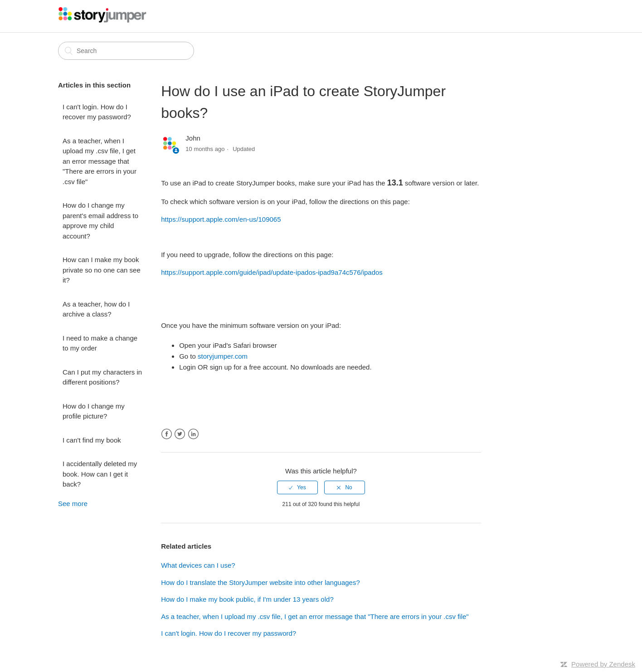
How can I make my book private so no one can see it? (102, 270)
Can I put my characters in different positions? (102, 377)
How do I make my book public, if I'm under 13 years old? (247, 599)
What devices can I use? (198, 565)
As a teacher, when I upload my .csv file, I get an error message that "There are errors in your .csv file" (100, 161)
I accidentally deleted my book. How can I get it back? (100, 474)
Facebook (167, 434)
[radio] (297, 487)
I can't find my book (92, 440)
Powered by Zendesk (603, 664)
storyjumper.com (223, 356)
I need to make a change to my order (100, 343)
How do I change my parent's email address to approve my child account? (100, 221)
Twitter (180, 434)
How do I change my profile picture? (94, 411)
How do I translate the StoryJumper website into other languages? (260, 582)
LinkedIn (193, 434)
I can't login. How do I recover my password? (97, 112)
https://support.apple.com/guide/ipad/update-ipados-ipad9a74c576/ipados (272, 272)
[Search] (126, 51)
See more (73, 504)
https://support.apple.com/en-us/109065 (221, 219)
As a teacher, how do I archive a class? (96, 309)
